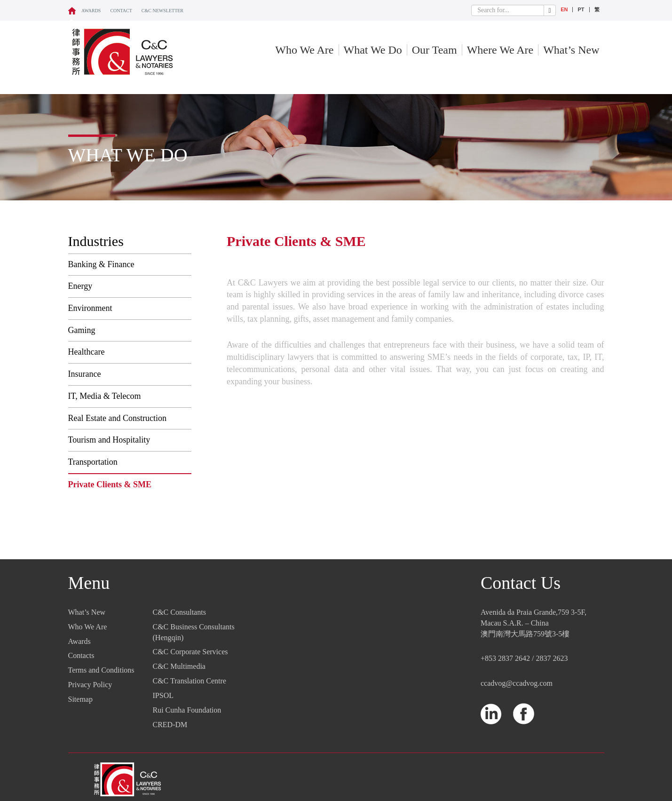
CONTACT (121, 11)
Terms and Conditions (101, 670)
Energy (80, 286)
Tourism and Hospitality (109, 440)
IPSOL (163, 695)
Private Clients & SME (110, 484)
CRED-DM (170, 725)
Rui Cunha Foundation (187, 710)
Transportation (93, 462)
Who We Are (304, 50)
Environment (90, 308)
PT (581, 10)
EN (564, 10)
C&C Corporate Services (190, 652)
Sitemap (80, 699)
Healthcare (87, 352)
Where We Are (500, 50)
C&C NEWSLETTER (162, 11)
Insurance (85, 374)
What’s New (571, 50)
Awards (91, 11)
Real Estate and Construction (117, 418)
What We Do (373, 50)
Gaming (82, 330)
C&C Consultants (179, 612)
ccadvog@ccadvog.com (517, 683)
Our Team (435, 50)
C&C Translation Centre (190, 681)
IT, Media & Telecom (105, 396)
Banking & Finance (101, 264)
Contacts (81, 655)
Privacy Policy (90, 685)
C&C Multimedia (179, 666)
